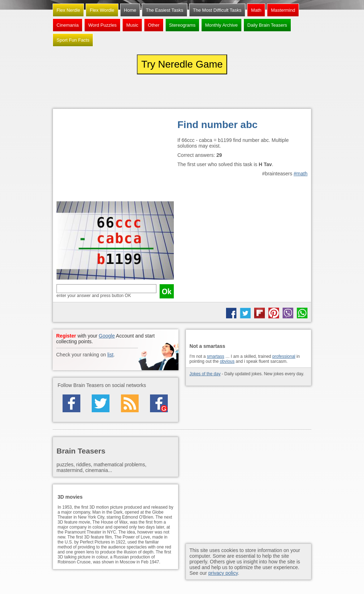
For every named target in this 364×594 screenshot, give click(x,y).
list (110, 355)
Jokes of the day (205, 374)
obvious (227, 361)
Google (107, 336)
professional (284, 356)
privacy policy (223, 573)
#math (301, 174)
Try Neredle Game (182, 64)
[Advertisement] (115, 157)
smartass (216, 356)
